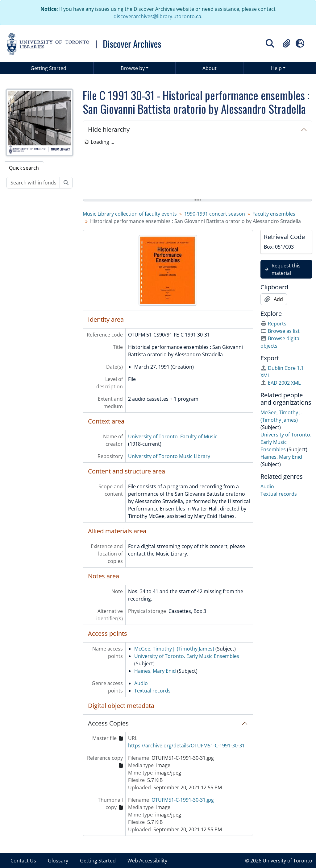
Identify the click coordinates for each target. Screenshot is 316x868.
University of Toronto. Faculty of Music (173, 436)
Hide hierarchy (109, 129)
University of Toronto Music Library (169, 456)
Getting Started (48, 68)
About (210, 68)
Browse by (133, 68)
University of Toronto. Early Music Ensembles (187, 656)
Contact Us (23, 861)
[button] (286, 43)
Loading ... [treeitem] (102, 142)
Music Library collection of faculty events (130, 214)
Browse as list (280, 331)
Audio (141, 683)
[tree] (197, 169)
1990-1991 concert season (215, 214)
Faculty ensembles (274, 214)
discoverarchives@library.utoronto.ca (157, 16)
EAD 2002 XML (281, 383)
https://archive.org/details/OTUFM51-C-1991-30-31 (186, 746)
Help (276, 68)
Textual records (152, 691)
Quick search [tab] (24, 168)
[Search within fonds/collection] (33, 183)
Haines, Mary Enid (155, 671)
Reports (273, 324)
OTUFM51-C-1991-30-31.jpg (183, 800)
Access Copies (108, 723)
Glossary (58, 861)
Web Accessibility (147, 861)
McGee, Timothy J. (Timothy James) (174, 649)
